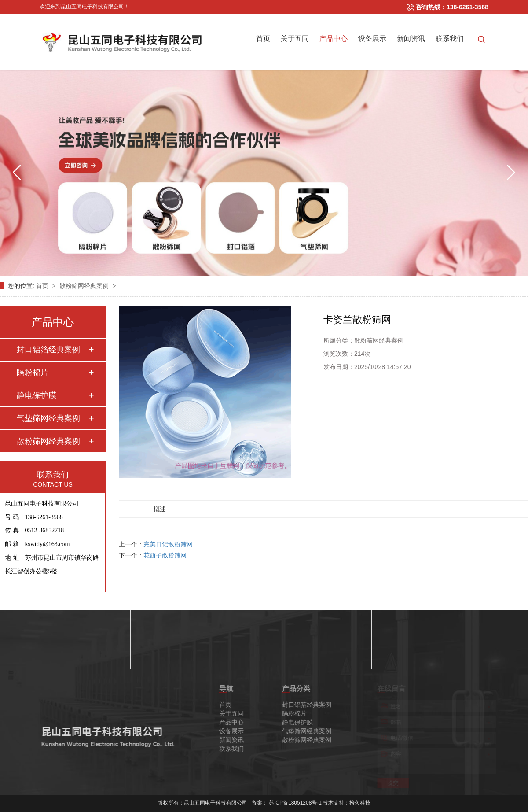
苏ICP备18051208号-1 (295, 799)
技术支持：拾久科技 (347, 799)
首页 (263, 39)
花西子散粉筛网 (165, 555)
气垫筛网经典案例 (48, 418)
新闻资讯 (411, 39)
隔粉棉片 (33, 373)
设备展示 (372, 39)
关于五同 (295, 39)
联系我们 (450, 39)
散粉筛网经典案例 (85, 286)
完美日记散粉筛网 (168, 544)
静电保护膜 (37, 395)
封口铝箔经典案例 (48, 350)
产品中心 (334, 39)
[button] (17, 173)
